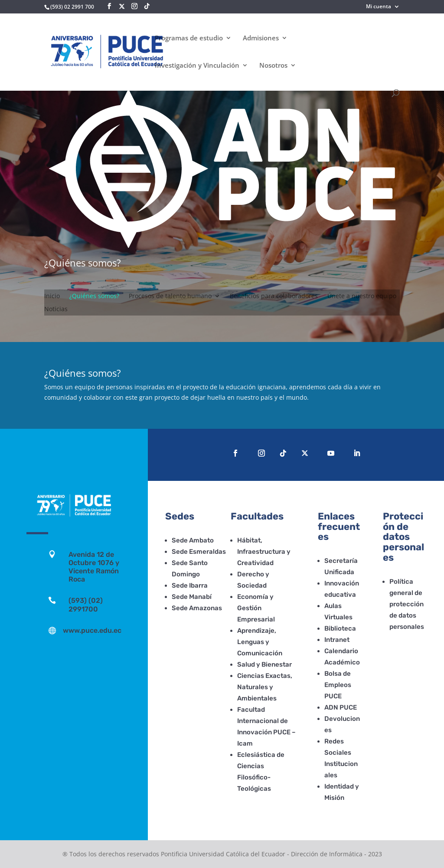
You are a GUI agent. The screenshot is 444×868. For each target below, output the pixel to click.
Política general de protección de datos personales (407, 604)
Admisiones (261, 38)
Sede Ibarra (190, 585)
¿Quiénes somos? (94, 296)
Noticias (56, 309)
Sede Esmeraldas (199, 552)
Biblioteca (340, 628)
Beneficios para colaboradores (274, 296)
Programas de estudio (189, 38)
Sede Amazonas (197, 608)
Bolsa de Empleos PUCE (338, 685)
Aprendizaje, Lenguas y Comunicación (260, 642)
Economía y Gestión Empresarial (256, 608)
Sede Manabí (192, 597)
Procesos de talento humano (170, 296)
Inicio (52, 296)
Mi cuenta (379, 7)
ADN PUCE (341, 707)
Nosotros (273, 66)
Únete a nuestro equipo (362, 296)
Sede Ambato (193, 540)
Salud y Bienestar (264, 664)
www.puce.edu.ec (92, 630)
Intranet (337, 640)
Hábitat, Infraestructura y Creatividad (264, 552)
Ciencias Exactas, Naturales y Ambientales (265, 687)
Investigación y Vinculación (197, 66)
